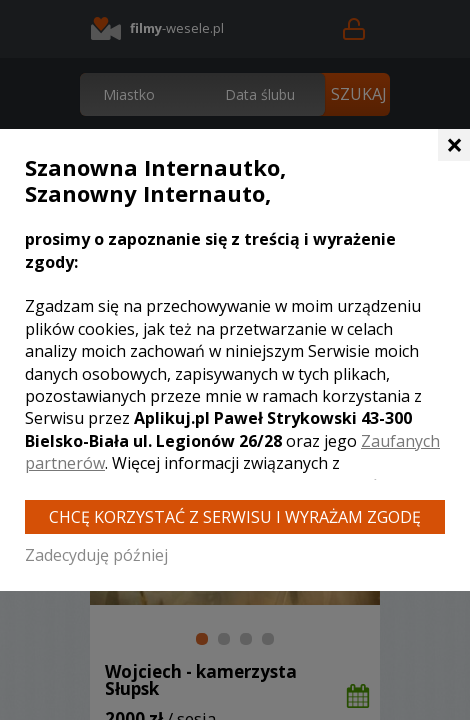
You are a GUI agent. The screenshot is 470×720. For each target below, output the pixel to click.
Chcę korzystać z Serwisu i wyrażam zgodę (235, 517)
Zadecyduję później (96, 555)
